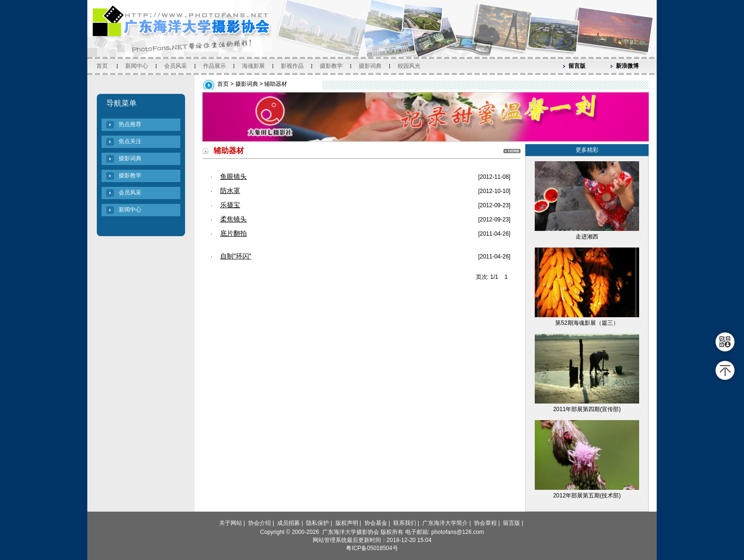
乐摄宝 (230, 205)
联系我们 (405, 523)
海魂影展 (253, 66)
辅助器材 (276, 84)
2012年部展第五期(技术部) (587, 496)
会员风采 (176, 66)
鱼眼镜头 (233, 176)
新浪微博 (627, 66)
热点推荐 (130, 124)
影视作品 (292, 66)
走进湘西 (587, 237)
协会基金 (376, 523)
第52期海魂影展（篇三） (587, 323)
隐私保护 (317, 523)
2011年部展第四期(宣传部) (587, 409)
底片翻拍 (233, 233)
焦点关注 (130, 141)
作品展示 (214, 66)
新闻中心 (137, 66)
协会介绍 (260, 523)
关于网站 (231, 523)
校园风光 (409, 66)
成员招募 (288, 523)
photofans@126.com (458, 532)
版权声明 (347, 523)
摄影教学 (331, 66)
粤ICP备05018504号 (372, 548)
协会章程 (485, 523)
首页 (102, 66)
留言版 (577, 66)
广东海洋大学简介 (445, 523)
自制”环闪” (236, 256)
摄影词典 (370, 66)
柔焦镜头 (233, 219)
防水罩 (230, 191)
